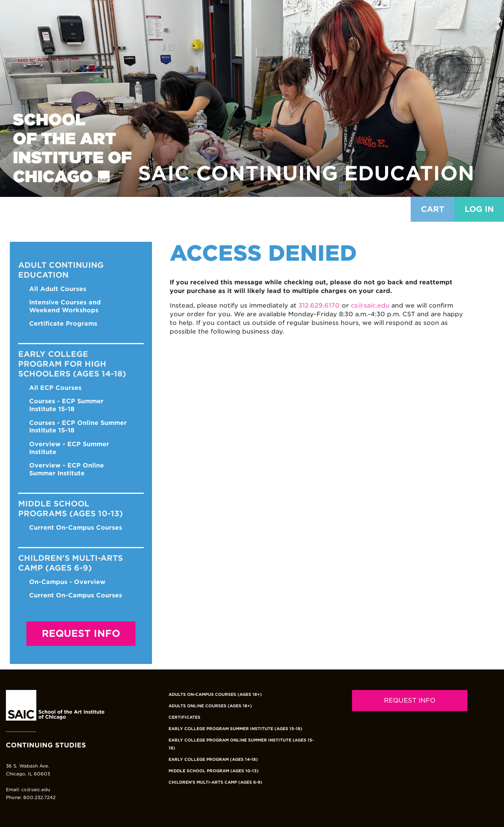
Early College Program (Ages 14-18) (213, 759)
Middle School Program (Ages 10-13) (214, 771)
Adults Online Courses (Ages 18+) (210, 706)
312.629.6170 (319, 305)
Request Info (81, 633)
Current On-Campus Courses (76, 528)
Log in (479, 209)
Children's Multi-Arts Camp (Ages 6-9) (215, 782)
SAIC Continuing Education (306, 173)
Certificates (184, 717)
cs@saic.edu (370, 305)
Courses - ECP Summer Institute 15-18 (66, 405)
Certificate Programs (63, 324)
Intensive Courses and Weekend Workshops (65, 306)
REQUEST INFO (410, 700)
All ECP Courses (55, 388)
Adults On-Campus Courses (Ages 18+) (215, 694)
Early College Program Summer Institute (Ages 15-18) (235, 729)
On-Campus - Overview (67, 582)
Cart (433, 209)
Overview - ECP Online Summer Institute (67, 469)
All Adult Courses (58, 289)
